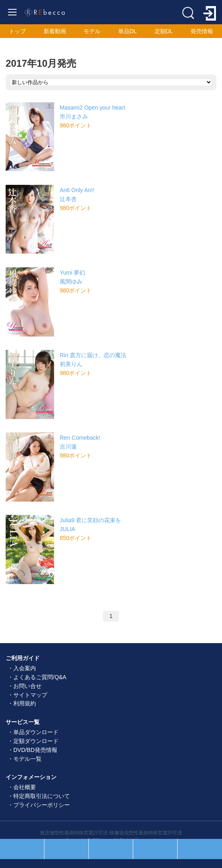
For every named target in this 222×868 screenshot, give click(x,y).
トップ (17, 31)
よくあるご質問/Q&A (40, 677)
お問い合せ (27, 686)
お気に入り (155, 849)
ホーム (111, 849)
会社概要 (25, 787)
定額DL (164, 31)
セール (66, 849)
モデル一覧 (27, 759)
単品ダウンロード (36, 732)
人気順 (22, 849)
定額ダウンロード (36, 741)
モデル (92, 31)
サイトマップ (30, 695)
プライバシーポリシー (42, 805)
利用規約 (25, 703)
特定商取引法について (42, 796)
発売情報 (202, 31)
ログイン (200, 849)
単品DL (128, 31)
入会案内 (25, 668)
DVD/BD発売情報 (35, 750)
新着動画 (55, 31)
